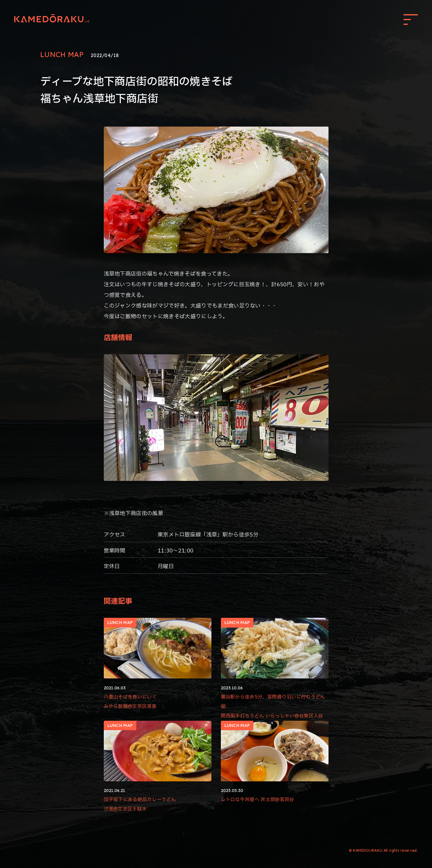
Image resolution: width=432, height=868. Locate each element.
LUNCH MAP (62, 54)
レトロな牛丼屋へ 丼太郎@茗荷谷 (258, 799)
